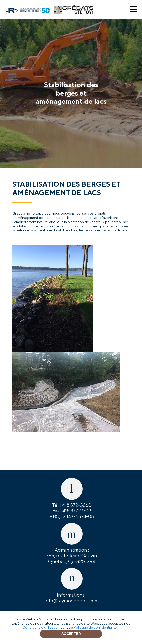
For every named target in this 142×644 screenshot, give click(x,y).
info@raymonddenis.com (72, 601)
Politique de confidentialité (95, 627)
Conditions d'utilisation (41, 627)
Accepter (71, 634)
